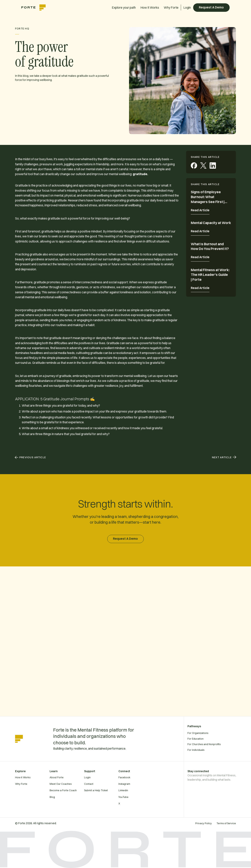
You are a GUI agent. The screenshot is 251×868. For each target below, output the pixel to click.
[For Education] (217, 739)
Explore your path (124, 8)
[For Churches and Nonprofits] (217, 744)
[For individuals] (217, 750)
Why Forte (171, 8)
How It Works (150, 8)
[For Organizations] (217, 733)
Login (187, 8)
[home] (35, 7)
